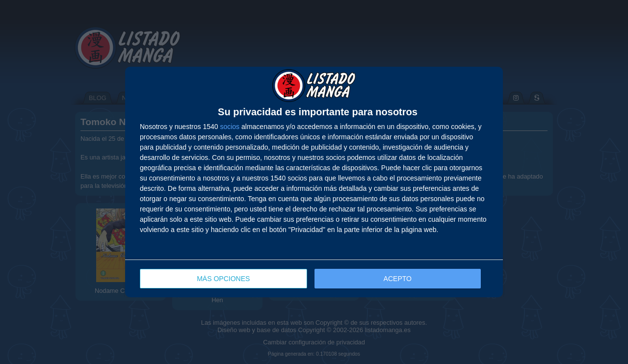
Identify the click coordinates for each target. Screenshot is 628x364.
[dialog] (314, 182)
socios (230, 127)
